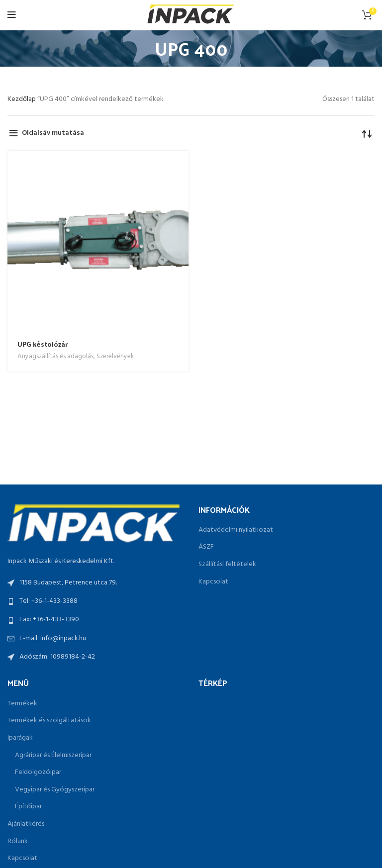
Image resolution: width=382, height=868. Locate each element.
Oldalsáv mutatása (53, 133)
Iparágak (20, 738)
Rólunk (18, 842)
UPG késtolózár (43, 344)
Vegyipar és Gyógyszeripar (55, 790)
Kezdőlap (22, 99)
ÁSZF (206, 547)
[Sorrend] (367, 133)
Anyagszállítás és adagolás (55, 356)
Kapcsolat (213, 582)
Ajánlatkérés (26, 824)
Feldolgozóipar (38, 772)
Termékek (22, 704)
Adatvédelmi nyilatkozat (236, 530)
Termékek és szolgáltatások (49, 721)
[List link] (95, 601)
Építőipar (28, 807)
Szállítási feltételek (227, 565)
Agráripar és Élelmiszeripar (53, 756)
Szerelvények (115, 356)
